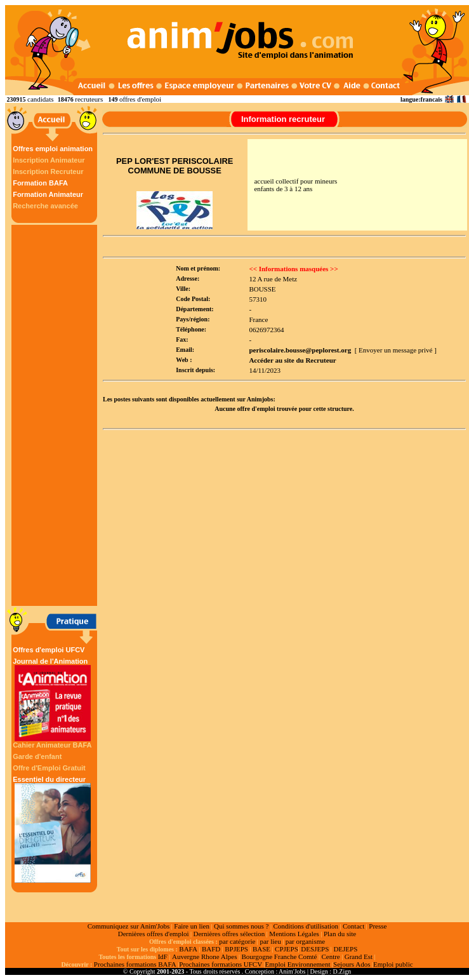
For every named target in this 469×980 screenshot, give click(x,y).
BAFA (188, 949)
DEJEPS (345, 949)
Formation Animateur (48, 194)
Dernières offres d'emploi (154, 934)
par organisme (305, 941)
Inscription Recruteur (48, 171)
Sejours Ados (352, 964)
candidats (41, 99)
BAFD (211, 949)
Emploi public (393, 964)
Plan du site (340, 934)
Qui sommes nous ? (241, 926)
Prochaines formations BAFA (135, 964)
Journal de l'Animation (53, 699)
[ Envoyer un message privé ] (396, 350)
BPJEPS (236, 949)
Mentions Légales (294, 934)
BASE (261, 949)
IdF (163, 957)
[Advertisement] (56, 415)
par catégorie (237, 941)
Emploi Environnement (298, 964)
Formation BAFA (40, 183)
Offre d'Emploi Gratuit (49, 768)
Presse (378, 926)
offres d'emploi (140, 99)
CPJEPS (287, 949)
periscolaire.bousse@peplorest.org (300, 350)
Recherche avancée (45, 206)
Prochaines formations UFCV (221, 964)
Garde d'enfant (37, 756)
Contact (353, 926)
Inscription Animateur (49, 160)
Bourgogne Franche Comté (279, 957)
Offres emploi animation (53, 149)
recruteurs (89, 99)
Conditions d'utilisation (306, 926)
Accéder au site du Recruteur (292, 360)
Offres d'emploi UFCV (49, 650)
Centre (330, 957)
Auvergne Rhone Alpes (204, 957)
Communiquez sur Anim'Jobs (129, 926)
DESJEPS (315, 949)
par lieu (270, 941)
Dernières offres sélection (229, 934)
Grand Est (359, 957)
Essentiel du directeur (53, 829)
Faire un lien (192, 926)
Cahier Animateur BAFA (52, 745)
